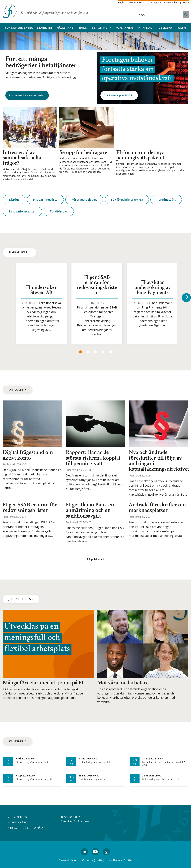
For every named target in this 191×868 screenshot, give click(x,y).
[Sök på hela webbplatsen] (160, 15)
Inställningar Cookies (120, 860)
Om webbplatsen (68, 860)
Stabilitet (45, 28)
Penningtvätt (166, 200)
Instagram (106, 857)
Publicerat (165, 28)
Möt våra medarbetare (123, 683)
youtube (95, 857)
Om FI (182, 28)
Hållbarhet (66, 28)
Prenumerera (136, 3)
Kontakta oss (18, 817)
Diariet (14, 200)
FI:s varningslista (45, 200)
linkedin (85, 857)
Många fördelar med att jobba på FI (43, 683)
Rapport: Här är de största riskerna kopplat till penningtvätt (93, 458)
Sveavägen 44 (69, 821)
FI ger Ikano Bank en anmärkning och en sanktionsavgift (90, 511)
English (122, 3)
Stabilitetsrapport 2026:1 (119, 95)
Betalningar (101, 28)
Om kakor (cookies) (93, 860)
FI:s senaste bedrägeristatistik (27, 95)
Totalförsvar (59, 211)
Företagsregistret (84, 200)
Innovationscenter (22, 211)
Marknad (145, 28)
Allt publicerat (95, 559)
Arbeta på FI (17, 822)
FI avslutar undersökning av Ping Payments (153, 288)
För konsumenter (19, 28)
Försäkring (125, 28)
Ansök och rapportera (176, 3)
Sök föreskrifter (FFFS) (127, 200)
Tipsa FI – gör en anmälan (27, 828)
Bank (83, 28)
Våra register (154, 3)
